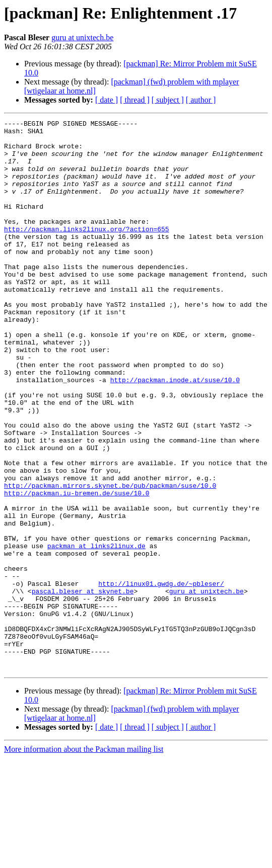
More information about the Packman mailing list (84, 859)
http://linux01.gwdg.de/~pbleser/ (161, 677)
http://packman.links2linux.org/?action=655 (87, 251)
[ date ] (107, 100)
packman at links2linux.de (96, 632)
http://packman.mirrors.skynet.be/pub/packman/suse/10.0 (110, 559)
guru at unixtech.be (82, 37)
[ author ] (201, 100)
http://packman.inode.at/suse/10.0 (175, 432)
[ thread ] (135, 100)
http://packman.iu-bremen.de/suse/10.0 (77, 568)
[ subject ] (168, 100)
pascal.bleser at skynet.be (83, 686)
